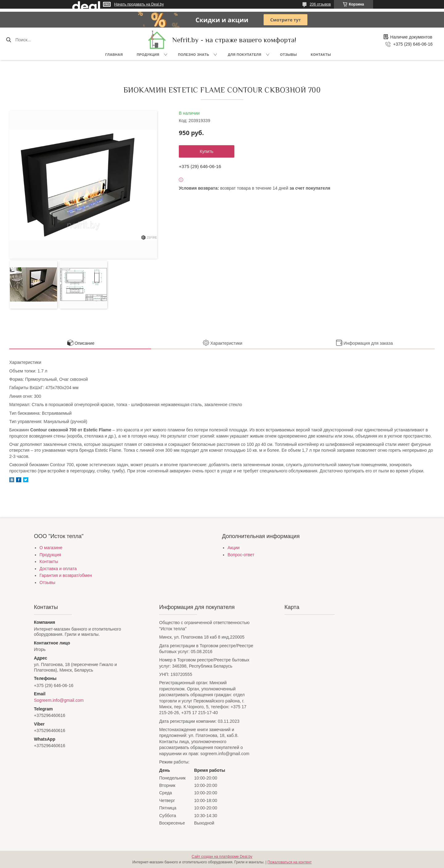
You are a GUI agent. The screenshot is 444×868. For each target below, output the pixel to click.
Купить (207, 151)
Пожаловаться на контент (289, 862)
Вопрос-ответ (241, 555)
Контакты (321, 55)
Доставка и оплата (58, 569)
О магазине (51, 548)
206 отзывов (320, 4)
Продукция (148, 55)
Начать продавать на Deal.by (139, 4)
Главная (114, 55)
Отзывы (288, 55)
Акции (234, 548)
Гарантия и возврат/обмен (66, 575)
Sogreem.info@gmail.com (59, 700)
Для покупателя (245, 55)
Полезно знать (193, 55)
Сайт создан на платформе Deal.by (222, 857)
